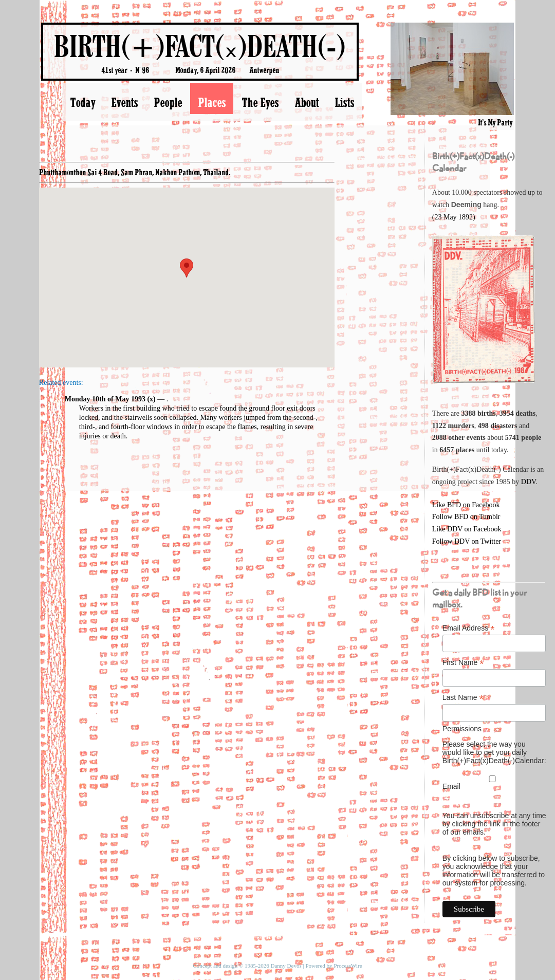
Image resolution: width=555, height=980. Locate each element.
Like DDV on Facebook (467, 529)
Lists (344, 102)
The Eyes (260, 102)
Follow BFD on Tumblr (466, 517)
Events (124, 102)
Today (82, 102)
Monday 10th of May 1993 (105, 399)
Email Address (469, 628)
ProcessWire (348, 966)
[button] (187, 268)
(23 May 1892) (454, 217)
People (168, 102)
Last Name (463, 698)
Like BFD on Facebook (466, 505)
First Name (463, 663)
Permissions (462, 729)
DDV (529, 482)
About (307, 102)
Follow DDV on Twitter (467, 541)
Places (212, 102)
